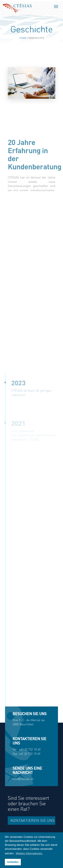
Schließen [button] (13, 862)
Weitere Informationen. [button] (29, 853)
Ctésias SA (17, 8)
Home (23, 38)
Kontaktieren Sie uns (33, 820)
